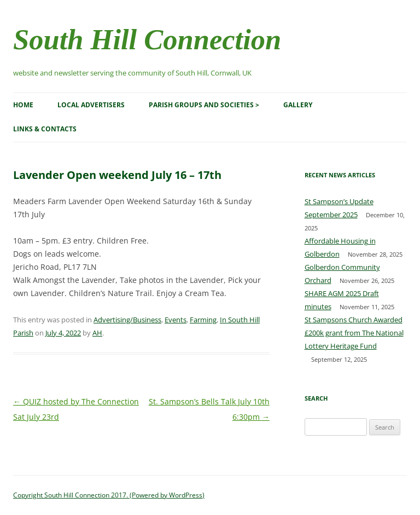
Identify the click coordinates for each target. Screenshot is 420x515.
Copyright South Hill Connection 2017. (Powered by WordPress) (109, 495)
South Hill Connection (147, 39)
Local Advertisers (91, 105)
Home (23, 105)
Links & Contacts (45, 129)
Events (176, 320)
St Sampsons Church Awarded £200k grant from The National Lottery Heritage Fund (354, 333)
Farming (203, 320)
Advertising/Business (127, 320)
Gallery (298, 105)
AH (97, 333)
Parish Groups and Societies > (204, 105)
